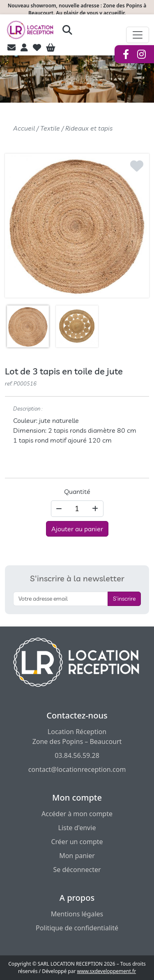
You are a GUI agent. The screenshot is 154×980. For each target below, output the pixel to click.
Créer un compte (77, 842)
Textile (50, 128)
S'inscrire (124, 599)
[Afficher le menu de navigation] (138, 35)
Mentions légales (77, 914)
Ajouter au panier (77, 529)
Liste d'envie (77, 828)
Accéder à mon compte (77, 814)
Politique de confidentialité (77, 928)
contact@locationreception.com (77, 769)
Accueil (24, 128)
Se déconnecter (77, 870)
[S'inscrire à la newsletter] (61, 599)
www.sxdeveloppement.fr (107, 971)
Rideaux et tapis (89, 128)
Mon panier (77, 856)
